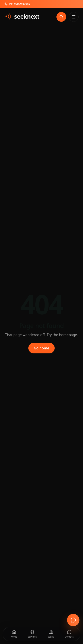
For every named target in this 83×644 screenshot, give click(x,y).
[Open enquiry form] (73, 620)
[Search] (61, 17)
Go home (41, 348)
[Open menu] (74, 17)
